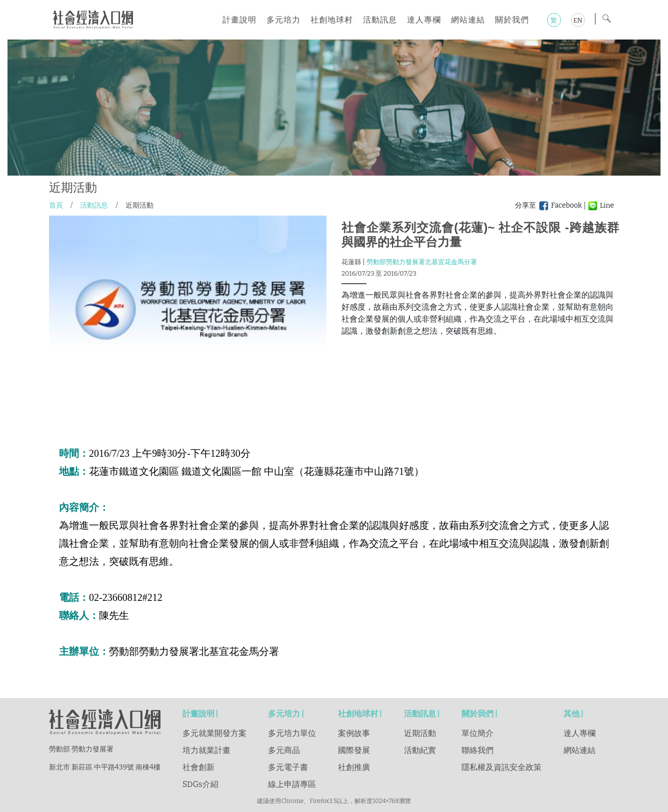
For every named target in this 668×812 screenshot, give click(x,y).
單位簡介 (477, 733)
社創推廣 (354, 767)
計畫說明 (239, 20)
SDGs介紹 (200, 784)
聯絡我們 (477, 750)
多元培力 (283, 20)
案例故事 (354, 733)
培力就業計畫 (206, 750)
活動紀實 (420, 750)
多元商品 (284, 750)
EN (577, 20)
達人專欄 (424, 20)
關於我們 (512, 20)
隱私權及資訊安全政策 (501, 767)
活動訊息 (380, 20)
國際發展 (354, 750)
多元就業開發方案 (214, 733)
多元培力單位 (292, 733)
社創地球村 (332, 20)
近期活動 (420, 733)
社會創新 (198, 767)
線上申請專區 (292, 784)
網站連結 (468, 20)
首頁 (56, 205)
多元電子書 (288, 767)
